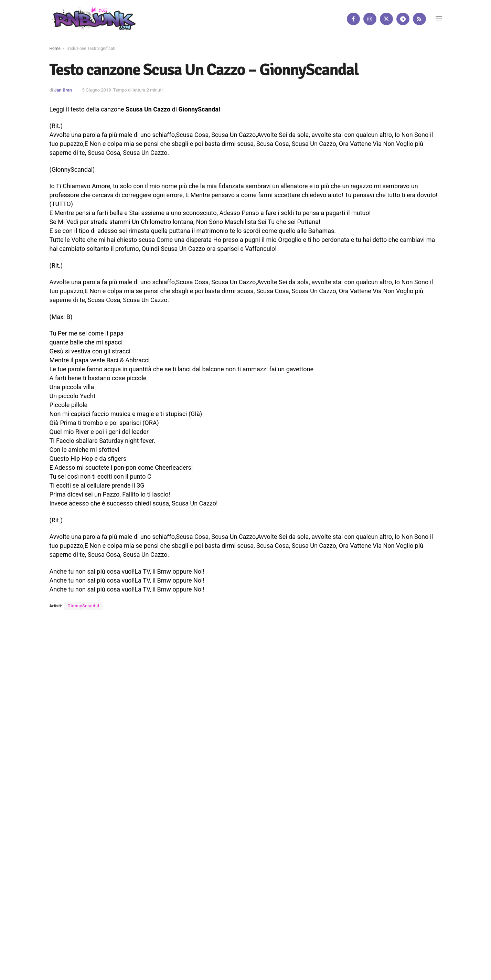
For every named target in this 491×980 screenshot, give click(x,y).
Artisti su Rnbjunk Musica (142, 678)
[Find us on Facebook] (353, 19)
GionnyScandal (83, 606)
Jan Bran (63, 90)
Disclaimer (185, 678)
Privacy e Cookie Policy (226, 678)
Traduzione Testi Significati (91, 49)
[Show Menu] (439, 19)
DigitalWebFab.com (67, 702)
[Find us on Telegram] (403, 19)
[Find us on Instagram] (370, 19)
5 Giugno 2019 (96, 90)
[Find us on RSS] (419, 19)
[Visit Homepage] (93, 19)
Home (55, 49)
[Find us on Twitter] (386, 19)
